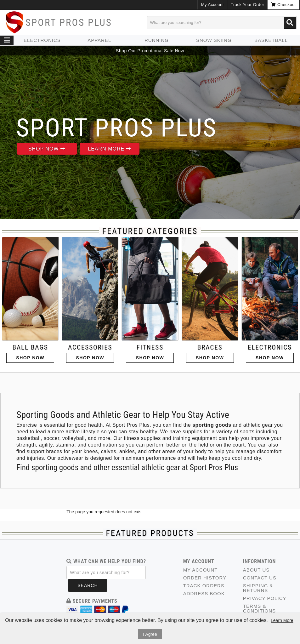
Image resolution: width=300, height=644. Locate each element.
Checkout (283, 5)
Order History (205, 578)
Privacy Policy (265, 598)
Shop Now (47, 149)
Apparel (99, 40)
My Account (212, 5)
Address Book (204, 593)
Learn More (109, 149)
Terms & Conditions (259, 608)
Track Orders (204, 586)
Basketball (271, 40)
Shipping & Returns (258, 588)
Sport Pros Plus (69, 23)
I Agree (150, 634)
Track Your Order (248, 5)
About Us (256, 570)
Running (157, 40)
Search (88, 585)
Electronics (42, 40)
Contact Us (260, 578)
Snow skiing (214, 40)
